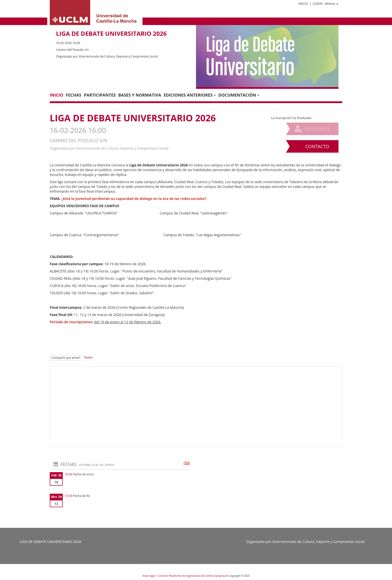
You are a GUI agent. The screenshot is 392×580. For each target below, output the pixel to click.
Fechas (73, 95)
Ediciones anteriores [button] (190, 95)
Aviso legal (149, 576)
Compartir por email (65, 358)
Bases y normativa (140, 95)
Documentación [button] (239, 95)
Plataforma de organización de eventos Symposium (199, 576)
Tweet (88, 357)
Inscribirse (317, 129)
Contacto (317, 146)
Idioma (331, 4)
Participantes (100, 95)
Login (318, 4)
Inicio (303, 4)
